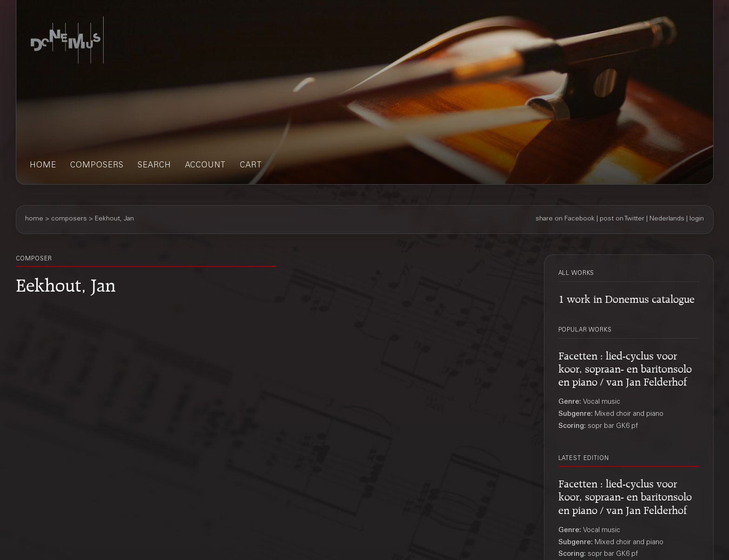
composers (97, 166)
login (697, 219)
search (154, 166)
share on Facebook (565, 219)
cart (251, 166)
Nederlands (667, 219)
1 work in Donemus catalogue (626, 297)
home (43, 166)
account (205, 166)
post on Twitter (622, 219)
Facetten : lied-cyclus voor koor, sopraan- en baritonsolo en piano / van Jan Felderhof (625, 367)
